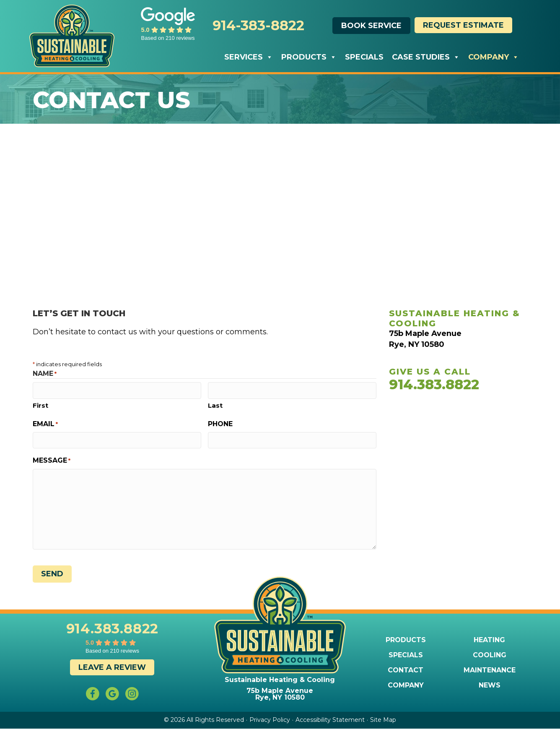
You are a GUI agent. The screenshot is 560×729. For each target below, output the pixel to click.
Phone (220, 424)
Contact (406, 670)
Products (309, 57)
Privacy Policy (270, 720)
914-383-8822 (258, 25)
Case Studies (426, 57)
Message (52, 460)
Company (494, 57)
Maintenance (490, 670)
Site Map (383, 720)
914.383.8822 (434, 384)
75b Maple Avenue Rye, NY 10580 (280, 694)
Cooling (490, 655)
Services (249, 57)
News (490, 685)
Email (45, 424)
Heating (489, 640)
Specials (364, 57)
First (40, 405)
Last (215, 405)
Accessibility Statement (330, 720)
